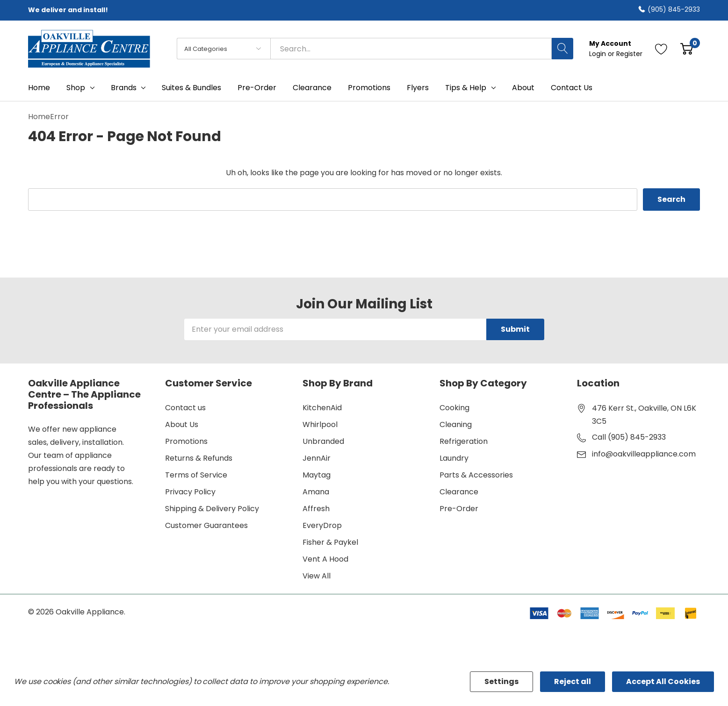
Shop (76, 88)
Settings (501, 681)
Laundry (454, 458)
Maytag (317, 475)
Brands (124, 88)
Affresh (316, 509)
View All (317, 576)
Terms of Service (196, 475)
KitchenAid (322, 408)
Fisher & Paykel (330, 542)
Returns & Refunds (199, 458)
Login (598, 54)
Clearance (459, 492)
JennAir (317, 458)
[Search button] (562, 49)
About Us (182, 424)
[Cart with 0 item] (687, 49)
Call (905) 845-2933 (629, 437)
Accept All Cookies (663, 681)
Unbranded (323, 441)
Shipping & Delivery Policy (212, 509)
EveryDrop (322, 525)
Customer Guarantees (206, 525)
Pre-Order (459, 509)
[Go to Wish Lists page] (661, 49)
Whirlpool (320, 424)
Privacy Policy (190, 492)
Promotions (186, 441)
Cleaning (456, 424)
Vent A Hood (325, 559)
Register (629, 54)
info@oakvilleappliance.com (644, 454)
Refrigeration (464, 441)
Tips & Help (466, 88)
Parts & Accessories (476, 475)
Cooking (454, 408)
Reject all (573, 681)
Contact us (185, 408)
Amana (316, 492)
